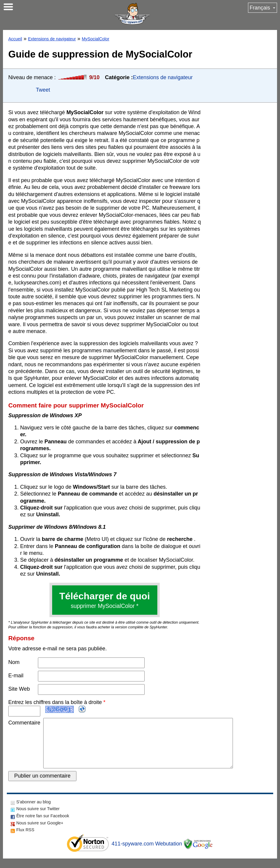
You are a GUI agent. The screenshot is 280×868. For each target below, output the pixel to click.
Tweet (43, 90)
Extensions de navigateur (52, 39)
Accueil (15, 39)
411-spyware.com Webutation (147, 853)
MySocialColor (96, 39)
